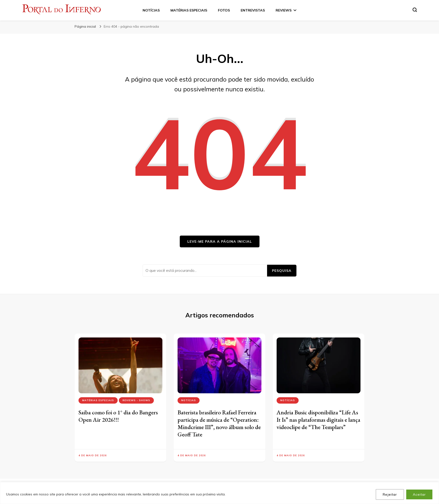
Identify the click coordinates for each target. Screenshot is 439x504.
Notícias (189, 400)
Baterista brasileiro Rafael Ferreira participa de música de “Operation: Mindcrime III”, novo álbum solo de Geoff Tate (219, 423)
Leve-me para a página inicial (220, 241)
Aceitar (419, 494)
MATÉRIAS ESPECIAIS (189, 10)
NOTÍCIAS (151, 10)
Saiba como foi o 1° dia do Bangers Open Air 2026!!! (118, 416)
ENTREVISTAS (253, 10)
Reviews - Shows (136, 400)
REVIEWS (284, 10)
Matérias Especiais (98, 400)
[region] (219, 493)
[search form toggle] (415, 10)
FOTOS (224, 10)
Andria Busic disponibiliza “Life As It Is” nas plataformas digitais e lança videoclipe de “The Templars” (318, 420)
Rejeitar (389, 494)
